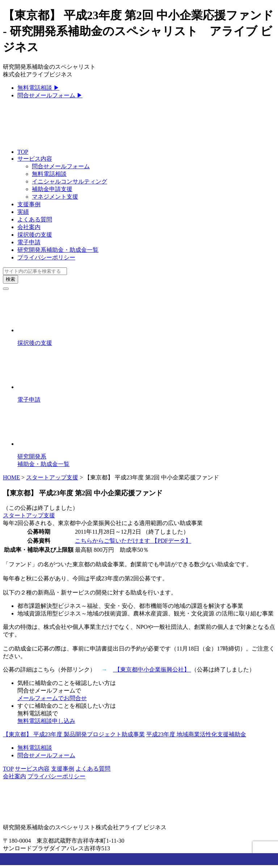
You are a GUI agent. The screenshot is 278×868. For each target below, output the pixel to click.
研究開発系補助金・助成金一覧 (58, 250)
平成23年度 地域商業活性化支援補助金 (196, 734)
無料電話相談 (49, 174)
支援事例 (29, 204)
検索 (10, 279)
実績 (23, 212)
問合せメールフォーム (61, 166)
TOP (23, 152)
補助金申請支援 (52, 189)
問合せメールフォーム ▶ (50, 95)
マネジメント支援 (55, 197)
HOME (11, 477)
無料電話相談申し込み (46, 721)
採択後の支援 (35, 235)
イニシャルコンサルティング (69, 181)
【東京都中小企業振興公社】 (152, 670)
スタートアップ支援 (52, 477)
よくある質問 (35, 219)
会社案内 (29, 227)
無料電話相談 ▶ (38, 88)
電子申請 (29, 242)
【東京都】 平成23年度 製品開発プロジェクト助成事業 (74, 734)
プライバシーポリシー (46, 257)
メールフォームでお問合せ (52, 698)
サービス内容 (35, 159)
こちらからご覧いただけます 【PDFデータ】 (133, 541)
